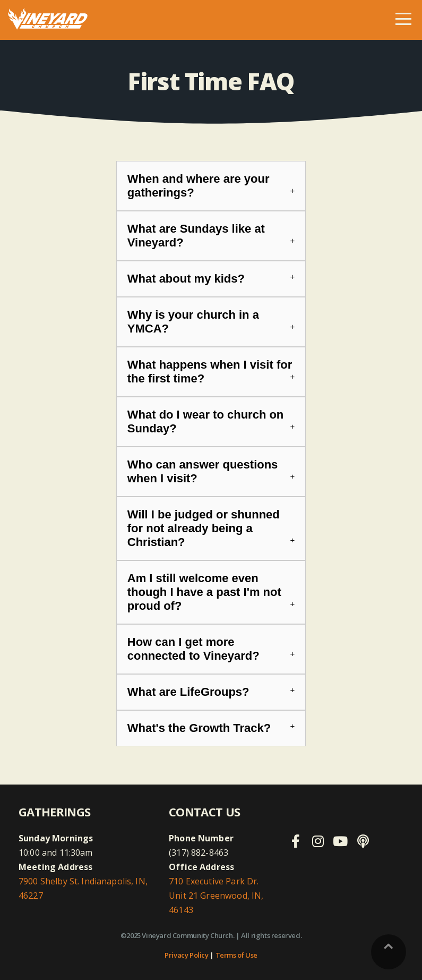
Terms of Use (236, 955)
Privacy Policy (187, 955)
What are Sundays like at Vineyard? (196, 236)
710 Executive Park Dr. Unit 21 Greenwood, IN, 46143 (216, 896)
